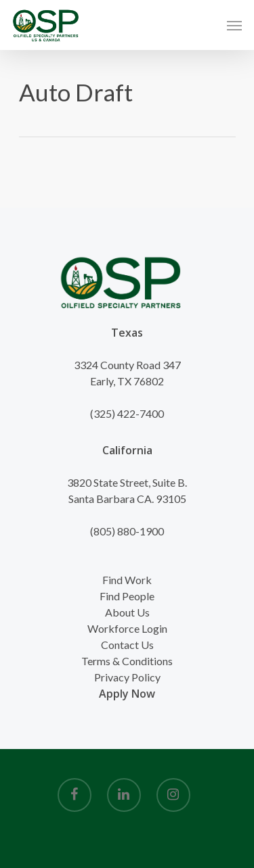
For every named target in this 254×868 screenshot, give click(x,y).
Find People (127, 596)
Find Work (127, 580)
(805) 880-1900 (127, 531)
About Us (127, 612)
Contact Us (127, 645)
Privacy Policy (127, 677)
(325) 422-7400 (127, 413)
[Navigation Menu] (234, 25)
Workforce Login (127, 628)
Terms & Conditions (127, 661)
